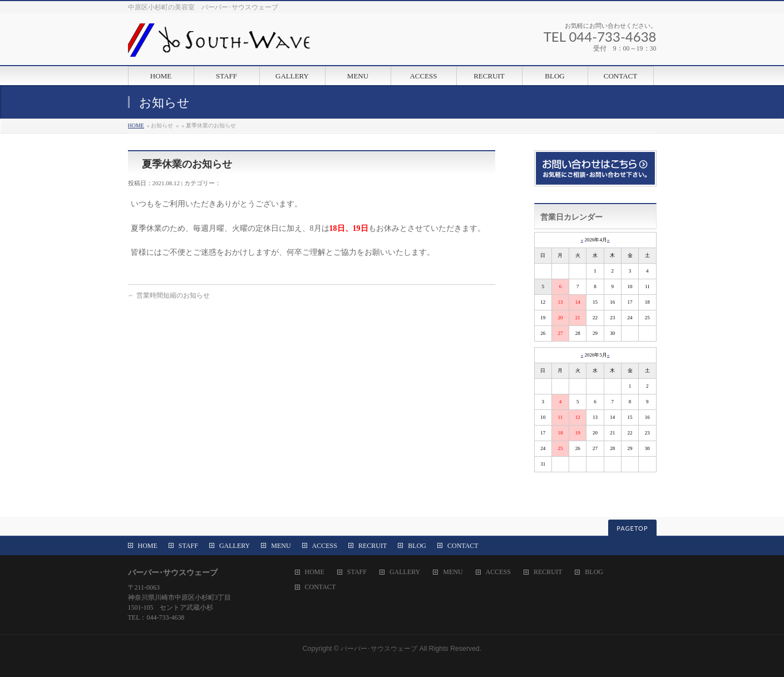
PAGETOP (632, 528)
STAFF (188, 546)
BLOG (417, 546)
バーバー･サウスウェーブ (379, 649)
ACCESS (325, 546)
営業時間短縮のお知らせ (169, 295)
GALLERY (235, 546)
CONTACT (463, 546)
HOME (136, 125)
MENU (281, 546)
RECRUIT (373, 546)
